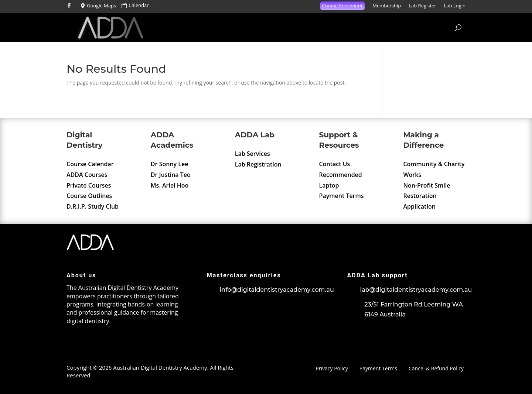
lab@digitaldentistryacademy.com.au (416, 290)
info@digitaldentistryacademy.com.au (277, 290)
